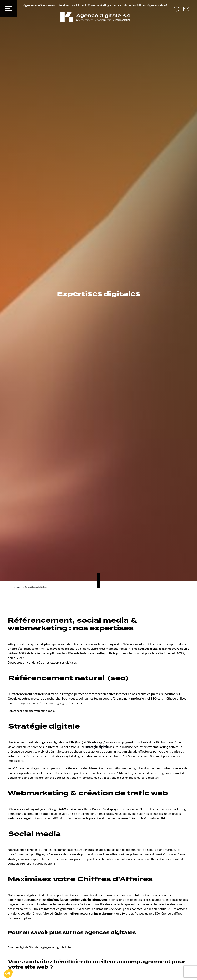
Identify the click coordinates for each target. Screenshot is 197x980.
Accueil (18, 587)
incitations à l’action (76, 904)
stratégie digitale (97, 747)
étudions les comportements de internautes (77, 899)
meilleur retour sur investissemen (91, 913)
